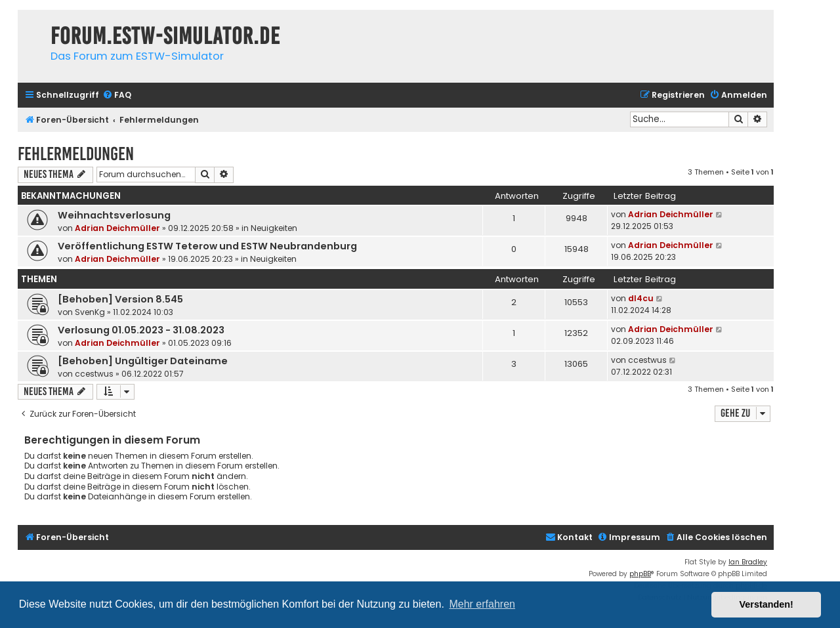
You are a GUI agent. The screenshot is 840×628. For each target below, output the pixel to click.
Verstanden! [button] (766, 604)
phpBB (640, 574)
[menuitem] (117, 95)
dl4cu (641, 298)
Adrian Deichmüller (117, 228)
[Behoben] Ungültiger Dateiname (143, 361)
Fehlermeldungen (76, 154)
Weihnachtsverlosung (114, 215)
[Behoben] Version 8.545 (120, 299)
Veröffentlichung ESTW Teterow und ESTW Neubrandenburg (207, 246)
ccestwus (94, 374)
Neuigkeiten (274, 228)
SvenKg (90, 312)
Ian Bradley (748, 562)
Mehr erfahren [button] (482, 604)
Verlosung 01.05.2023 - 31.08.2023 (141, 330)
